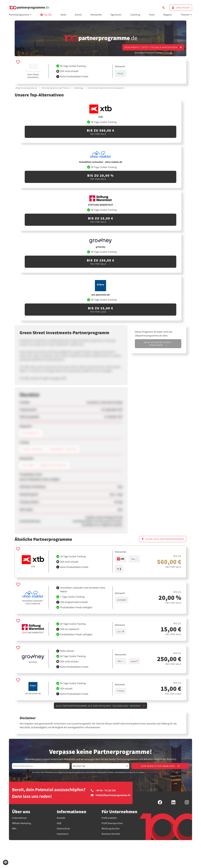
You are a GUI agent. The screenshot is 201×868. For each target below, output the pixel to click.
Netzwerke (96, 15)
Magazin (168, 15)
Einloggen (181, 8)
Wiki (14, 829)
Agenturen (116, 15)
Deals (63, 15)
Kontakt (61, 818)
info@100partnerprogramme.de (111, 795)
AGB (59, 823)
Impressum (63, 834)
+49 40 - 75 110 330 (103, 791)
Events (78, 15)
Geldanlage (79, 88)
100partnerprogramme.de (26, 88)
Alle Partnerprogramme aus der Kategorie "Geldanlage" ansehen (100, 706)
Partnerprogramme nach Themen (56, 88)
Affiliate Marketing (21, 823)
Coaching (135, 15)
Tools (152, 15)
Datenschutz (63, 829)
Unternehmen (19, 818)
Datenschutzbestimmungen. (157, 773)
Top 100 (46, 15)
